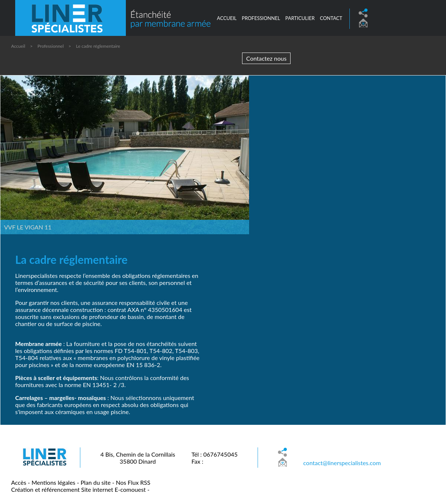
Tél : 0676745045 (214, 454)
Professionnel (51, 46)
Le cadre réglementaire (98, 46)
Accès (19, 482)
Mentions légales (53, 482)
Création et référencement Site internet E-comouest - (80, 489)
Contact (331, 18)
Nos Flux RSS (133, 482)
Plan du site (96, 482)
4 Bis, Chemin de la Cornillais (138, 454)
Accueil (227, 18)
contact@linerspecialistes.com (342, 463)
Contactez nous (266, 58)
